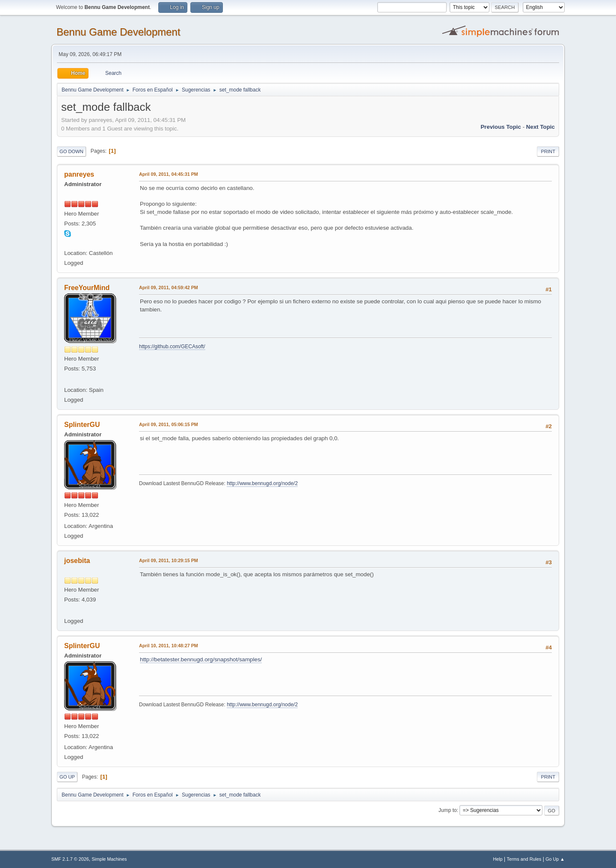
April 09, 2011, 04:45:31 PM (169, 174)
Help (498, 859)
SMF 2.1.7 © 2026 (70, 859)
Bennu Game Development (118, 32)
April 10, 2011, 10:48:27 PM (169, 646)
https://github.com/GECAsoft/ (172, 347)
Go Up (67, 777)
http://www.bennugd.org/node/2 (262, 483)
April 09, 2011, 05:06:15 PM (169, 424)
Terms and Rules (524, 859)
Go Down (71, 151)
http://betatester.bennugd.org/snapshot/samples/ (201, 659)
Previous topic (501, 127)
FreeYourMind (87, 288)
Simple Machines (109, 859)
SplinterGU (82, 425)
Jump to (448, 810)
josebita (77, 561)
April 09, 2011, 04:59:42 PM (169, 287)
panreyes (79, 174)
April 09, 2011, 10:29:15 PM (169, 560)
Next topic (540, 127)
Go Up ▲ (555, 859)
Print (548, 151)
